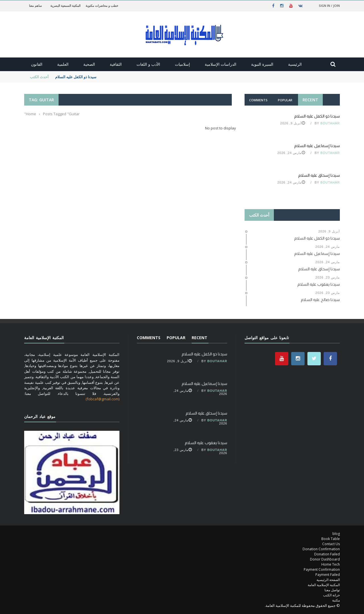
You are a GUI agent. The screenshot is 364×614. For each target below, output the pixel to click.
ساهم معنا (35, 6)
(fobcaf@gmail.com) (103, 399)
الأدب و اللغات (148, 64)
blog (336, 534)
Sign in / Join (329, 6)
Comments (258, 100)
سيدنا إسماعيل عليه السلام (317, 146)
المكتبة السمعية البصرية (65, 6)
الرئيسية (295, 64)
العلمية (63, 64)
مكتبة (336, 600)
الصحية (89, 64)
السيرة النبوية (262, 64)
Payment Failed (328, 575)
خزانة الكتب (331, 595)
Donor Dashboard (325, 559)
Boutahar (330, 123)
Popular (285, 100)
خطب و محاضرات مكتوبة (102, 6)
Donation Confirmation (321, 549)
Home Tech (331, 564)
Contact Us (331, 544)
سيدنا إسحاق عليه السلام (319, 175)
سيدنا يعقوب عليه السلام (206, 443)
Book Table (331, 539)
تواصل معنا (332, 590)
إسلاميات (182, 64)
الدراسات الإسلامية (221, 64)
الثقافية (116, 64)
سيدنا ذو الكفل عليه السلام (75, 77)
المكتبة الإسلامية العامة (324, 585)
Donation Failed (327, 554)
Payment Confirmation (322, 569)
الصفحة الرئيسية (328, 580)
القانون (37, 64)
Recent (310, 100)
